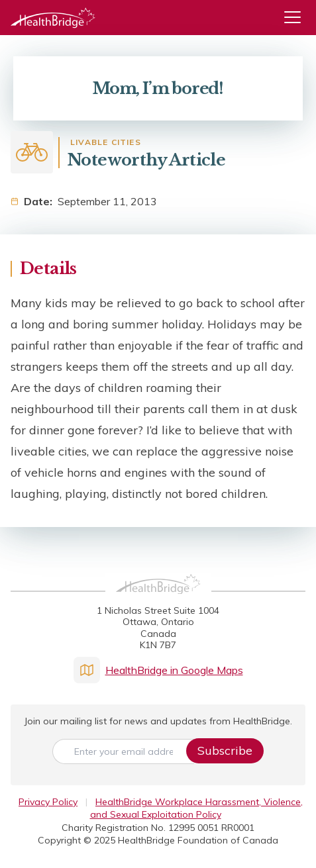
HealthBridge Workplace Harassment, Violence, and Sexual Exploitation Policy (197, 808)
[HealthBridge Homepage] (158, 599)
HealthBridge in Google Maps (158, 670)
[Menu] (297, 18)
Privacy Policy (48, 802)
